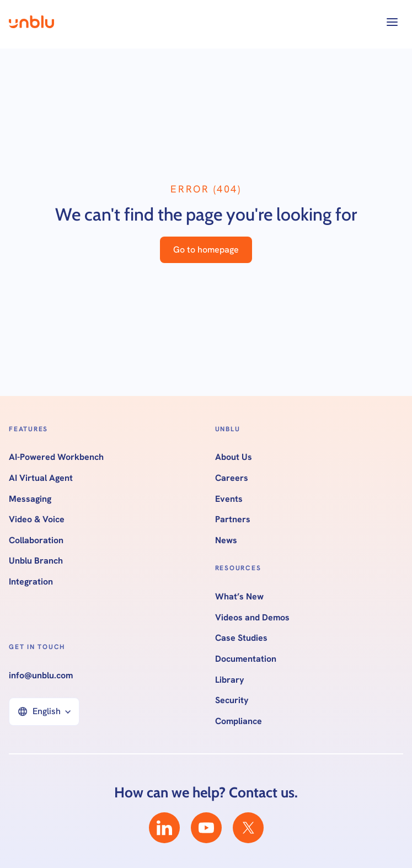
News (226, 540)
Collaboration (36, 540)
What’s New (239, 597)
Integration (31, 582)
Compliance (239, 721)
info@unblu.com (41, 676)
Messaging (30, 499)
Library (230, 680)
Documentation (246, 659)
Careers (232, 478)
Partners (233, 519)
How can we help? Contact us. (206, 792)
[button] (392, 22)
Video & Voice (37, 519)
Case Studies (241, 638)
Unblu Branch (36, 561)
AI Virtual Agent (41, 478)
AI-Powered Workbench (56, 457)
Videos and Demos (252, 618)
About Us (234, 457)
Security (232, 700)
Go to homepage (206, 250)
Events (229, 499)
